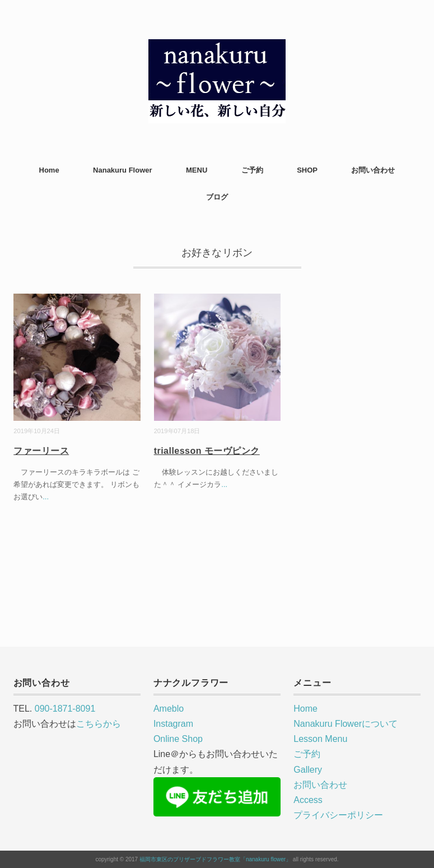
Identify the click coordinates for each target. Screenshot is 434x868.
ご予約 (252, 170)
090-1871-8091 (65, 709)
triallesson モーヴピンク (207, 451)
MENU (197, 170)
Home (49, 170)
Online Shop (178, 739)
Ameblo (169, 709)
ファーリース (41, 451)
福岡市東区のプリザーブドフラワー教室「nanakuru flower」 (215, 859)
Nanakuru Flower (122, 170)
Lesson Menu (320, 739)
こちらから (99, 724)
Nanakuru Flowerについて (346, 724)
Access (308, 800)
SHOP (307, 170)
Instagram (173, 724)
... (46, 497)
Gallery (308, 770)
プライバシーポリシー (338, 815)
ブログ (217, 197)
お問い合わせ (373, 170)
